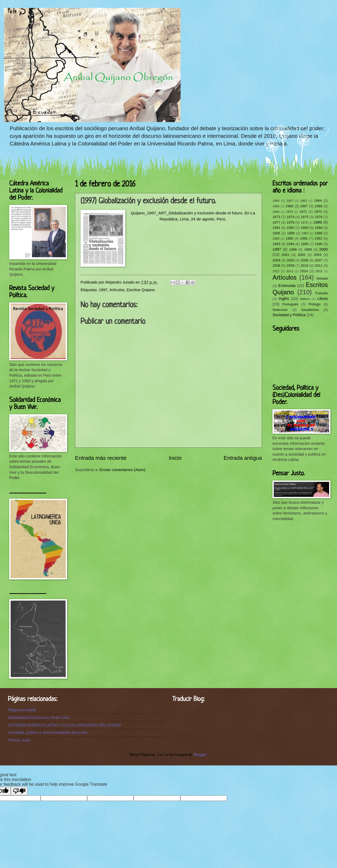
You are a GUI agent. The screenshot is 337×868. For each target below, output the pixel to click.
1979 (304, 222)
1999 (308, 249)
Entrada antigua (243, 458)
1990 (289, 238)
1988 (318, 233)
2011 (318, 266)
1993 (276, 244)
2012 (276, 271)
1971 (303, 212)
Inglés (284, 299)
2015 (319, 271)
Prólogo (315, 304)
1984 (318, 228)
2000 (323, 249)
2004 (276, 260)
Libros (323, 299)
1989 (276, 238)
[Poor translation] (19, 791)
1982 (290, 228)
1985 (276, 233)
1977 (276, 222)
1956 (276, 201)
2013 (290, 271)
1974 (290, 217)
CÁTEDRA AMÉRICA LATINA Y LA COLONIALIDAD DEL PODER (65, 725)
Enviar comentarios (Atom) (122, 470)
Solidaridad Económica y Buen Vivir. (39, 718)
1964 (318, 201)
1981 (276, 228)
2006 (304, 260)
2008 (276, 266)
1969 (276, 212)
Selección (280, 310)
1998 (293, 249)
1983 (304, 228)
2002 (301, 255)
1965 (276, 206)
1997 (103, 290)
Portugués (290, 304)
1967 (304, 206)
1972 (318, 212)
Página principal (22, 710)
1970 (289, 212)
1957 (290, 201)
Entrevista (287, 286)
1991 (304, 238)
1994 (290, 244)
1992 (318, 238)
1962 (304, 201)
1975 (304, 217)
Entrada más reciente (101, 458)
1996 (318, 244)
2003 (318, 255)
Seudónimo (310, 310)
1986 (291, 233)
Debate (322, 278)
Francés (321, 293)
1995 (304, 244)
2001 (285, 255)
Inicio (175, 458)
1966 (289, 206)
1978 (291, 222)
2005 (290, 260)
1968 (318, 206)
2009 (290, 266)
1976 (318, 217)
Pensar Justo (19, 740)
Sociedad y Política (289, 315)
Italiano (305, 299)
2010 (304, 266)
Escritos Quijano (141, 290)
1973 (276, 217)
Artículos (117, 290)
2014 (304, 271)
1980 (318, 222)
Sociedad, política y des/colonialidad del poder (48, 733)
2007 (318, 260)
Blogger (200, 755)
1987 (305, 233)
